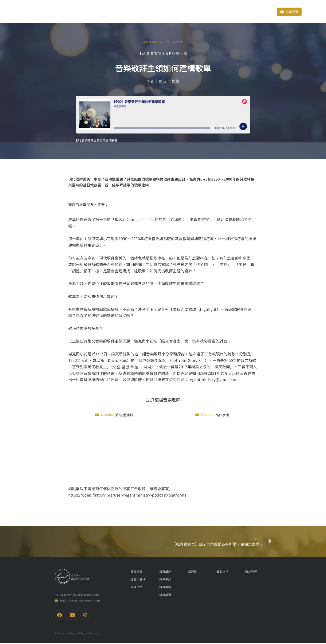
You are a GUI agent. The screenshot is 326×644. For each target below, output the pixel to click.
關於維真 (104, 12)
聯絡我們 (220, 12)
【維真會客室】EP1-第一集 (163, 54)
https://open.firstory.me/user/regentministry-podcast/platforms (127, 495)
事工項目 (131, 12)
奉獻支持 (196, 12)
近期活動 (174, 12)
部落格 (154, 12)
